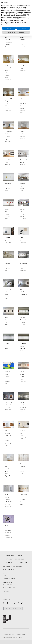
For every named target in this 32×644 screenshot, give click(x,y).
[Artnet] (8, 603)
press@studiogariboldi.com (9, 578)
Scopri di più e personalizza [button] (16, 32)
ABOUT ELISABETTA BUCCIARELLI (15, 562)
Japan (21, 289)
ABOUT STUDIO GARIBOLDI (13, 556)
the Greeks (8, 237)
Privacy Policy (6, 591)
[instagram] (18, 603)
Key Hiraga (23, 343)
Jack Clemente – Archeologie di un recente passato (8, 435)
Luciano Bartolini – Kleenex (23, 374)
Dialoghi (22, 237)
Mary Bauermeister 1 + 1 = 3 (23, 263)
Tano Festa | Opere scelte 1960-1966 (23, 320)
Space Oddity (8, 160)
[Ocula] (4, 603)
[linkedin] (15, 603)
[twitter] (22, 603)
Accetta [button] (23, 28)
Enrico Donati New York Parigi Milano (8, 134)
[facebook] (11, 603)
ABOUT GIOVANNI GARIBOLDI (14, 559)
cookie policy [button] (26, 14)
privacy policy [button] (22, 7)
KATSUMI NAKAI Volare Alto (8, 37)
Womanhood (23, 160)
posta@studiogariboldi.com (9, 576)
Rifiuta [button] (9, 28)
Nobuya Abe (8, 183)
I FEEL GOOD (23, 65)
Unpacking (23, 183)
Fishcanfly (19, 637)
